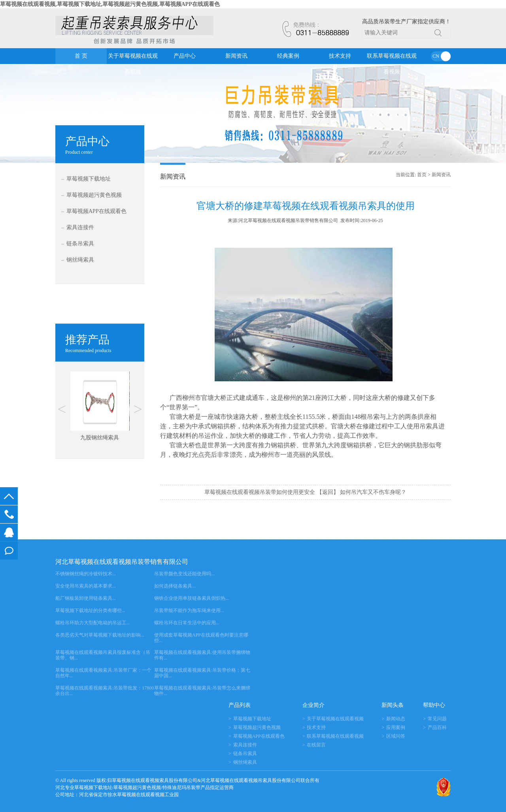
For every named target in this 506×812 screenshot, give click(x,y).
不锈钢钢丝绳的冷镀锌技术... (86, 574)
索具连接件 (80, 227)
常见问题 (437, 719)
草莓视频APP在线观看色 (96, 211)
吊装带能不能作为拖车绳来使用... (189, 610)
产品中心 (185, 56)
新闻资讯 (236, 56)
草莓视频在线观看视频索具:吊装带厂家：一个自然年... (103, 673)
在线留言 (9, 551)
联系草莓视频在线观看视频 (392, 58)
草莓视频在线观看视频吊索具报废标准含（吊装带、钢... (103, 655)
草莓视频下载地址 (89, 179)
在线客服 (9, 532)
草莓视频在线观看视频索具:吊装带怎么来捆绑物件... (202, 691)
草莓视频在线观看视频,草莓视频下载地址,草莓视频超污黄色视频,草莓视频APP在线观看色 (110, 4)
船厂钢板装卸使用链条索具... (86, 598)
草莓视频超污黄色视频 (94, 195)
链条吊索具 (80, 244)
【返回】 (328, 492)
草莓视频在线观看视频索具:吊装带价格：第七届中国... (202, 673)
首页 (422, 175)
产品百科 (437, 727)
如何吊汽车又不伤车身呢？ (373, 492)
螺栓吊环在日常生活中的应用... (187, 623)
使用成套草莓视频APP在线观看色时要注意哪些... (201, 638)
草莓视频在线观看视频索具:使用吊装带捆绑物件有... (202, 655)
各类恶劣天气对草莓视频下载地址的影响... (100, 635)
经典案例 (288, 56)
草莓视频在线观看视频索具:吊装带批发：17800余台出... (105, 691)
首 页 (81, 56)
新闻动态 (396, 719)
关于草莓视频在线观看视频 (133, 58)
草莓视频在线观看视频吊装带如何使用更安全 (260, 492)
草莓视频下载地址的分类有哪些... (90, 610)
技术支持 (340, 56)
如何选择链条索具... (175, 586)
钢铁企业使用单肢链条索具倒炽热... (192, 598)
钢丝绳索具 (80, 260)
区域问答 (396, 736)
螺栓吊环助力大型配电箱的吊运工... (93, 623)
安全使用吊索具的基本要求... (86, 586)
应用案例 (396, 727)
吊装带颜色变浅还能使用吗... (184, 574)
